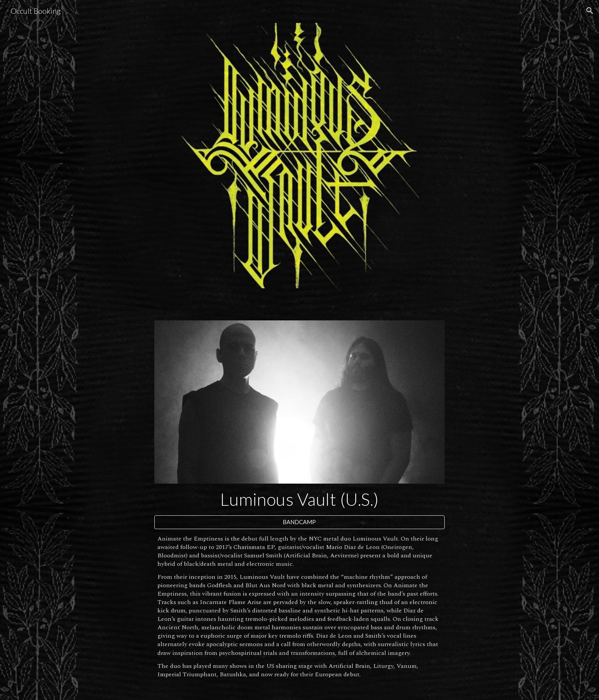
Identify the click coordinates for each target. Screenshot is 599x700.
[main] (299, 499)
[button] (590, 11)
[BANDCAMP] (299, 522)
